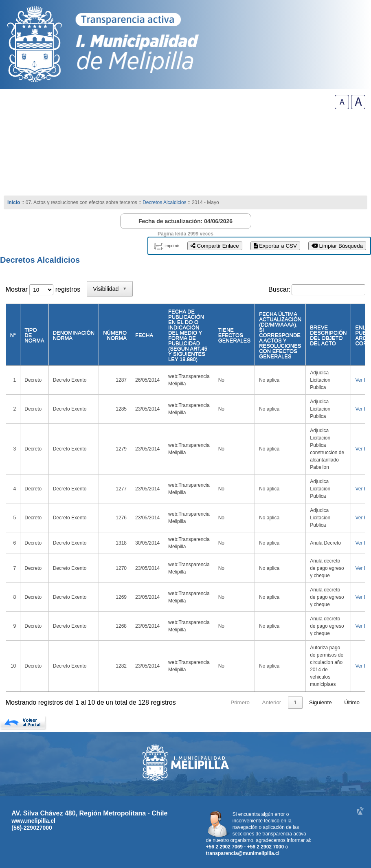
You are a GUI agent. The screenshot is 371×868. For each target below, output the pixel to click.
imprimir (172, 246)
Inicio (14, 202)
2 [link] (276, 702)
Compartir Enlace (215, 246)
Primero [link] (205, 702)
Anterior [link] (237, 702)
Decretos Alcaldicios (165, 202)
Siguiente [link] (321, 702)
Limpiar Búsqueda (337, 246)
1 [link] (260, 702)
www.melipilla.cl (33, 821)
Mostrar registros (43, 289)
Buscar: (279, 289)
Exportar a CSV (275, 246)
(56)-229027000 (32, 828)
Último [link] (352, 702)
